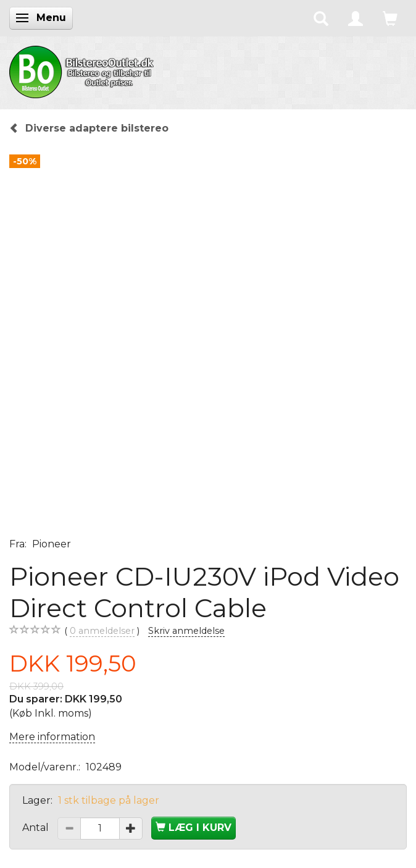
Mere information (52, 737)
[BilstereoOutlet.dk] (83, 70)
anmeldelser (102, 631)
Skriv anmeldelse (186, 631)
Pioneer (52, 544)
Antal (37, 828)
